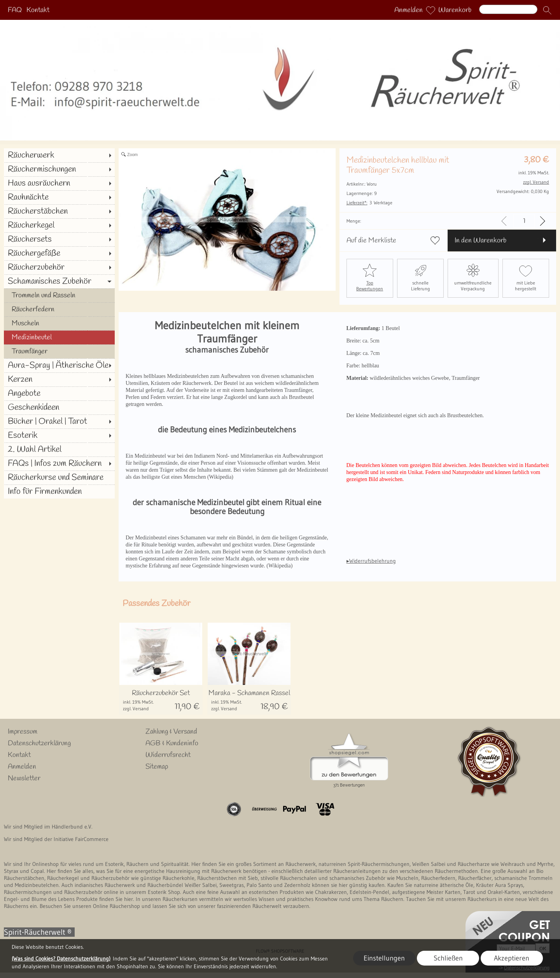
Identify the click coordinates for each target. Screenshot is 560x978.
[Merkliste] (430, 10)
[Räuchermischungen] (59, 169)
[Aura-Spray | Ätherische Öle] (59, 365)
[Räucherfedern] (59, 309)
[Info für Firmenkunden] (59, 492)
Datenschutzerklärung (39, 743)
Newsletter (24, 778)
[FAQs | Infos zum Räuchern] (59, 464)
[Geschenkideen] (59, 407)
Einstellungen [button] (384, 958)
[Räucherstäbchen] (59, 211)
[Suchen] (508, 9)
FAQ (15, 10)
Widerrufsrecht (168, 755)
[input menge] (524, 221)
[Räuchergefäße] (59, 253)
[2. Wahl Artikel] (59, 449)
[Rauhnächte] (59, 197)
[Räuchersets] (59, 239)
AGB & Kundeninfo (172, 743)
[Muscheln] (59, 323)
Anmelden (409, 10)
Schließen (448, 958)
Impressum (23, 732)
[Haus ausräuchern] (59, 183)
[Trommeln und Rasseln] (59, 295)
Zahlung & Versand (171, 732)
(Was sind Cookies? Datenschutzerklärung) (61, 959)
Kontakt (38, 10)
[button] (547, 10)
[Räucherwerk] (59, 155)
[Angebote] (59, 393)
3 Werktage (369, 203)
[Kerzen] (59, 379)
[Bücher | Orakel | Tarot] (59, 421)
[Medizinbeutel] (59, 337)
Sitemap (157, 767)
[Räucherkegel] (59, 225)
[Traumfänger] (59, 351)
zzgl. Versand (136, 708)
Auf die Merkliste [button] (371, 241)
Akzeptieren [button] (512, 958)
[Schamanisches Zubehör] (59, 281)
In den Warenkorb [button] (480, 241)
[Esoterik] (59, 435)
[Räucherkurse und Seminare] (59, 478)
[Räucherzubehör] (59, 267)
